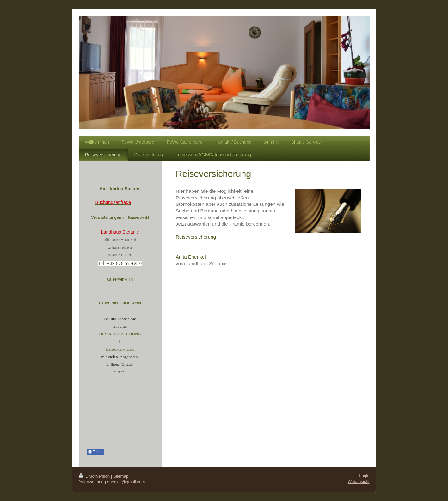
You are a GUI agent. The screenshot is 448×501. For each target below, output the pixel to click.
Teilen (95, 452)
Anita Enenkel (191, 257)
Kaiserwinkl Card (120, 349)
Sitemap (121, 476)
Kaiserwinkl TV (120, 279)
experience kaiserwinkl (120, 303)
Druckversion (95, 476)
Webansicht (359, 482)
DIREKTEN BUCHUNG (120, 334)
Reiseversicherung (196, 237)
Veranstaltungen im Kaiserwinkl (120, 217)
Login (364, 476)
